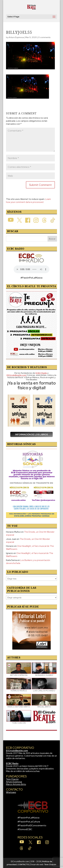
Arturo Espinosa (16, 37)
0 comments (44, 37)
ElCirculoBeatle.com (17, 751)
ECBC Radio (12, 764)
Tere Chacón (12, 779)
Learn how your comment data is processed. (28, 201)
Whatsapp (11, 792)
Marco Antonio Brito (16, 784)
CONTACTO (23, 864)
